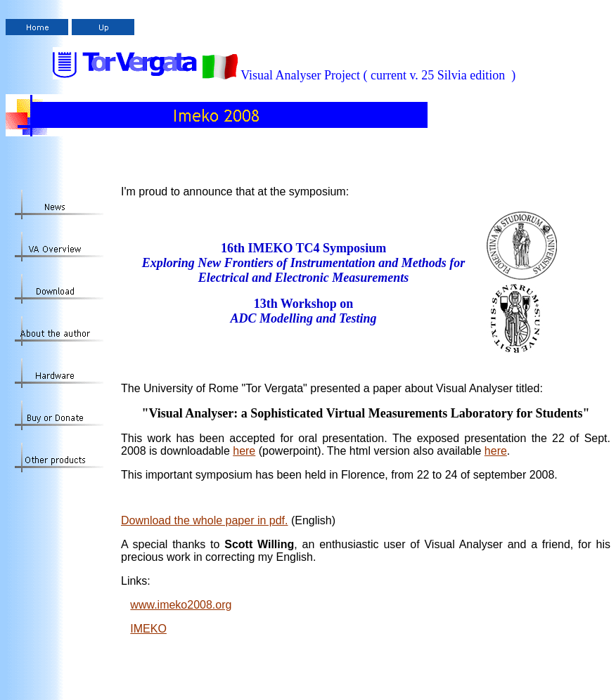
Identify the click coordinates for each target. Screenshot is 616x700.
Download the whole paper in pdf (205, 520)
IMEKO (148, 629)
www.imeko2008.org (181, 605)
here (244, 451)
